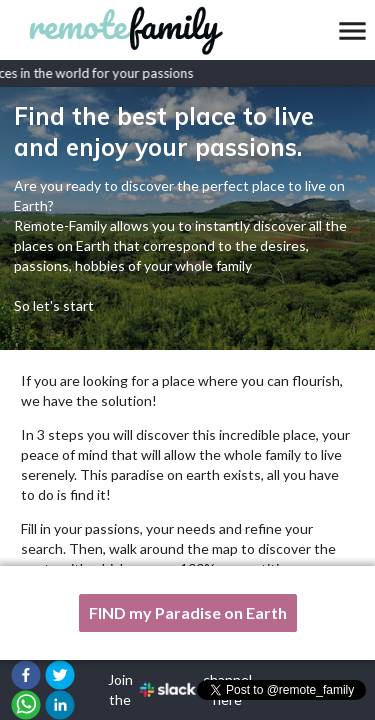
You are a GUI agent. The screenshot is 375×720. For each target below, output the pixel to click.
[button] (26, 675)
